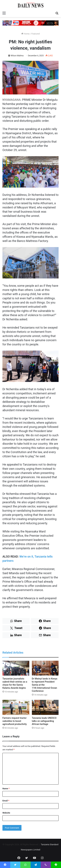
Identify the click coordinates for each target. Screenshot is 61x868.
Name (6, 789)
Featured (36, 34)
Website (6, 813)
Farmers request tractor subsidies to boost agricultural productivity (15, 721)
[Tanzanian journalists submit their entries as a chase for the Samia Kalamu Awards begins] (16, 668)
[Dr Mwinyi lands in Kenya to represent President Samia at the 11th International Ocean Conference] (45, 668)
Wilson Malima (17, 56)
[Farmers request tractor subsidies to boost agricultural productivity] (16, 707)
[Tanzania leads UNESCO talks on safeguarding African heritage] (45, 707)
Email (6, 801)
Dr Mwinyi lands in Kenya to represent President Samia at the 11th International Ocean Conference (45, 685)
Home (25, 34)
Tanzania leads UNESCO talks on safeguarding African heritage (44, 721)
